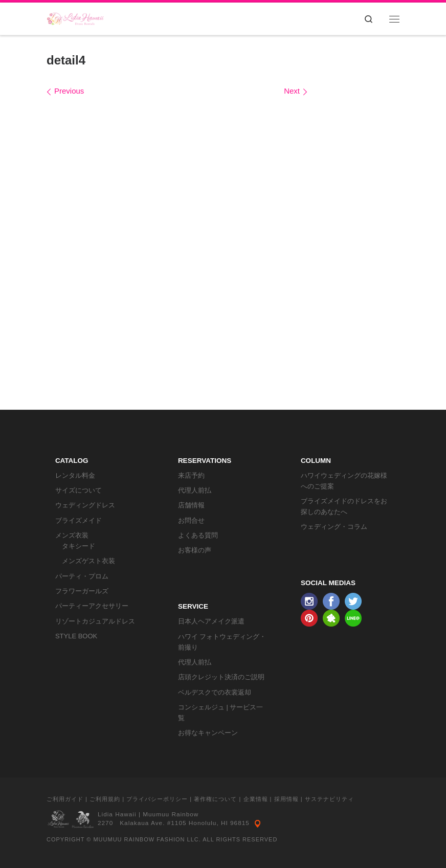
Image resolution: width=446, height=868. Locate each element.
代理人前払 (195, 490)
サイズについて (79, 490)
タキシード (79, 546)
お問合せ (191, 520)
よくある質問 (198, 535)
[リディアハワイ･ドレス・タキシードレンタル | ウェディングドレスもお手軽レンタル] (75, 18)
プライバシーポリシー (157, 799)
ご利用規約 (105, 799)
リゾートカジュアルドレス (95, 621)
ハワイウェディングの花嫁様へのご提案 (344, 481)
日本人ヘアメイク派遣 (211, 621)
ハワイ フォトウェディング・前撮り (222, 642)
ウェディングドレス (85, 505)
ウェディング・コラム (334, 527)
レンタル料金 (75, 475)
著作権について (215, 799)
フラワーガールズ (82, 591)
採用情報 (286, 799)
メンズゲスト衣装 (88, 561)
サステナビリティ (329, 799)
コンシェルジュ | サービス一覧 (221, 713)
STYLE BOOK (76, 636)
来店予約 (191, 475)
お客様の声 (195, 550)
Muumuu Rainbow (171, 814)
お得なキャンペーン (208, 733)
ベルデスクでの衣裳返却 (215, 692)
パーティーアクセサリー (92, 606)
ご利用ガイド (65, 799)
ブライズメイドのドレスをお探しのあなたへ (344, 506)
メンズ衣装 (72, 535)
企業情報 (256, 799)
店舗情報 (191, 505)
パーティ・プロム (82, 576)
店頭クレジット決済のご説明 (221, 677)
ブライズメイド (79, 520)
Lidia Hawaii (117, 814)
